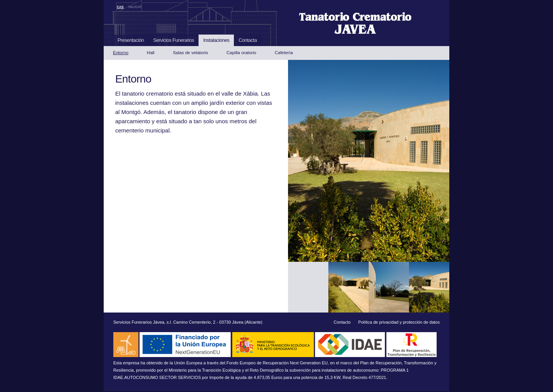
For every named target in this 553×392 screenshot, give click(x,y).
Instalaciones (216, 40)
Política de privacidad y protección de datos (399, 322)
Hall (151, 53)
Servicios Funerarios (174, 40)
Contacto (342, 322)
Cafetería (284, 53)
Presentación (131, 40)
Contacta (248, 40)
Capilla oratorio (241, 53)
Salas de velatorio (190, 53)
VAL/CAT (135, 7)
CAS (120, 7)
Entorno (121, 53)
